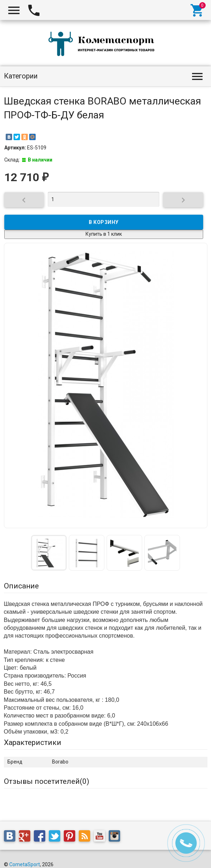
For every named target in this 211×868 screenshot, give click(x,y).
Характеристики (33, 742)
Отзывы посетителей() (47, 781)
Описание (21, 586)
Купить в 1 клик (104, 234)
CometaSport (25, 864)
